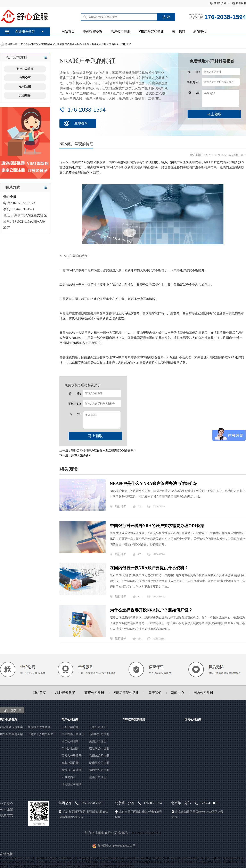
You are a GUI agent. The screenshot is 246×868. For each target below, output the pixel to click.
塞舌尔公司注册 (72, 770)
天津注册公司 (172, 862)
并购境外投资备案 (39, 727)
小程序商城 (110, 858)
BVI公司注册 (70, 749)
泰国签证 (42, 858)
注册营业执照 (90, 866)
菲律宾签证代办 (19, 866)
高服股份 (84, 858)
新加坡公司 (107, 862)
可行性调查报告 (89, 862)
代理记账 (72, 862)
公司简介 (7, 804)
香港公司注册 (127, 858)
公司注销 (25, 87)
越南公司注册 (98, 777)
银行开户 (126, 44)
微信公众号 (220, 3)
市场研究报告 (161, 858)
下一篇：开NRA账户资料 (75, 456)
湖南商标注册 (69, 858)
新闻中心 (200, 31)
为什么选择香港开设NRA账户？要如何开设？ (151, 610)
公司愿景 (7, 810)
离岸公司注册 (121, 31)
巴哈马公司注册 (99, 749)
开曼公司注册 (98, 727)
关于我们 (179, 31)
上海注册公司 (190, 862)
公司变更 (25, 78)
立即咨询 (81, 123)
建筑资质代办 (54, 866)
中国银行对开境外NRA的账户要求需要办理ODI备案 (157, 526)
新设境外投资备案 (11, 727)
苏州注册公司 (179, 858)
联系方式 (7, 815)
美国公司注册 (70, 741)
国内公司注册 (203, 693)
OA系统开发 (196, 858)
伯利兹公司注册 (72, 784)
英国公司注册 (98, 741)
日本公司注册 (70, 727)
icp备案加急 (144, 858)
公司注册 (60, 862)
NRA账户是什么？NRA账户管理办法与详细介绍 (154, 483)
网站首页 (68, 31)
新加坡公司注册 (99, 734)
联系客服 (241, 3)
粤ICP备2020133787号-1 (146, 833)
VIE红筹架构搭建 (151, 31)
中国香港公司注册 (73, 734)
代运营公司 (28, 862)
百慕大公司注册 (72, 756)
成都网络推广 (232, 862)
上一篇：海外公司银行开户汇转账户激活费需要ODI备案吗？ (98, 451)
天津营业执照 (141, 862)
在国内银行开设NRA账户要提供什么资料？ (149, 568)
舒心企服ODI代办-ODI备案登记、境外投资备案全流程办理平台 (55, 44)
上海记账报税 (45, 862)
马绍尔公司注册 (99, 756)
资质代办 (54, 858)
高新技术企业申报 (211, 862)
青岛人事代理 (213, 858)
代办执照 (97, 858)
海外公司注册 (27, 858)
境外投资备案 (93, 31)
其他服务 (114, 44)
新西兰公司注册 (99, 770)
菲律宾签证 (38, 866)
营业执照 (157, 862)
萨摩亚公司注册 (99, 763)
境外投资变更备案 (11, 734)
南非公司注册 (70, 763)
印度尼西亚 (69, 777)
